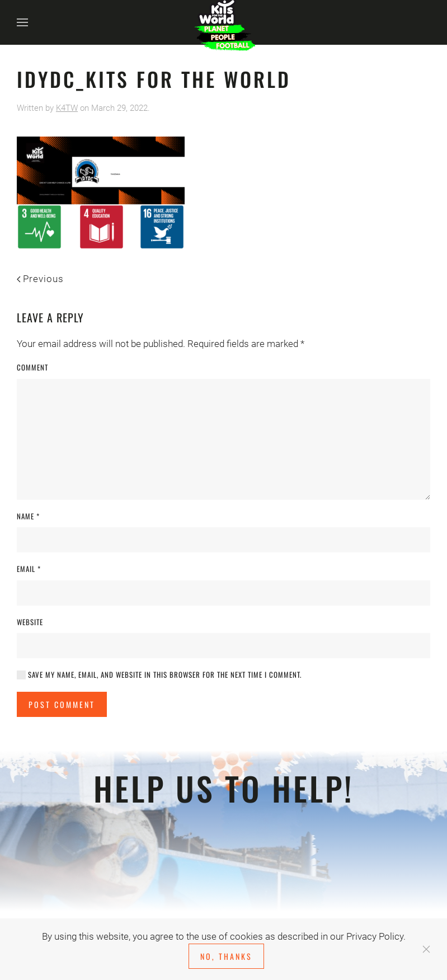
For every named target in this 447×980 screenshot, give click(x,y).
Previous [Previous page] (40, 279)
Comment (32, 367)
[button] (22, 22)
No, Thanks (226, 956)
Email (29, 569)
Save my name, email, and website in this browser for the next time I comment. (159, 675)
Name (28, 516)
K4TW (67, 108)
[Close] (426, 949)
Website (30, 622)
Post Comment (62, 704)
